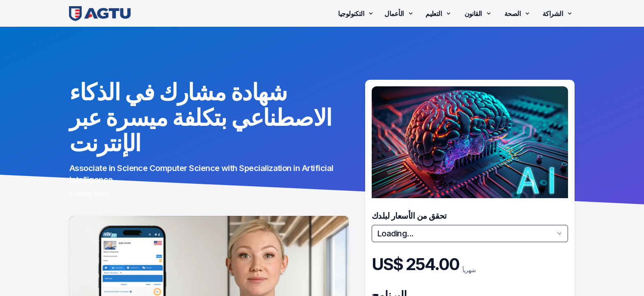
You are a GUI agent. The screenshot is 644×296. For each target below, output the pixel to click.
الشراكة (558, 14)
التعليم (439, 14)
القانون (478, 14)
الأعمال (399, 14)
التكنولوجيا (356, 14)
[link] (100, 13)
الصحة (518, 14)
